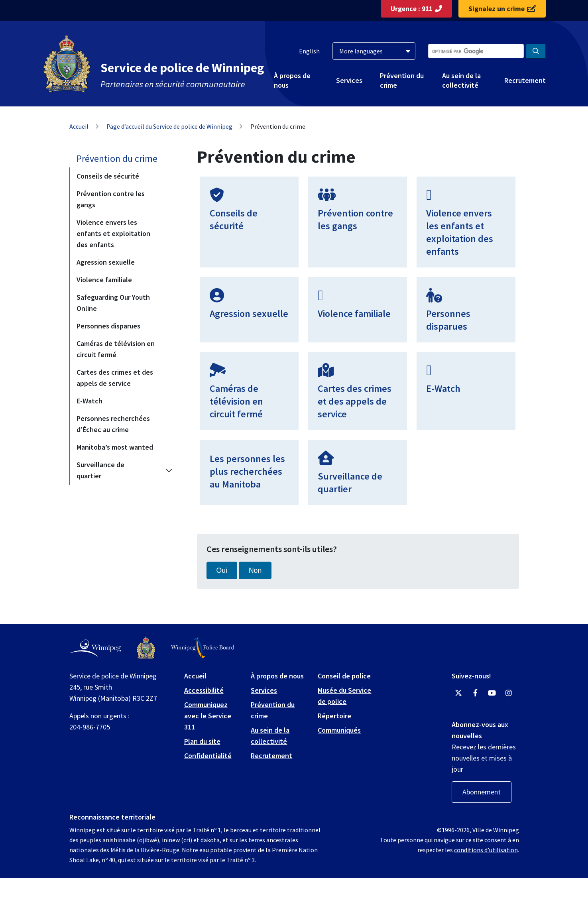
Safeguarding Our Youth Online (113, 303)
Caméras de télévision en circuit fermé (116, 349)
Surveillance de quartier (100, 470)
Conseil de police (344, 676)
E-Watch (89, 401)
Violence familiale (104, 280)
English (309, 51)
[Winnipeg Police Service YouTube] (492, 693)
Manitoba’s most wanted (115, 447)
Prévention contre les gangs (111, 199)
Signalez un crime (502, 9)
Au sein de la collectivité (461, 80)
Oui (222, 570)
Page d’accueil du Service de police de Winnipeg (169, 126)
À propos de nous (292, 80)
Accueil (79, 126)
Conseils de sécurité (108, 176)
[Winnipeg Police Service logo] (146, 648)
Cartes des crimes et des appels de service (115, 378)
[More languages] (374, 51)
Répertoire (334, 716)
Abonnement (482, 792)
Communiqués (339, 730)
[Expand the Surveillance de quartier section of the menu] (169, 470)
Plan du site (202, 741)
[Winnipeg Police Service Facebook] (475, 693)
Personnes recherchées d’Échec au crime (113, 424)
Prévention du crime (402, 80)
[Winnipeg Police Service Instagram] (509, 693)
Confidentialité (208, 756)
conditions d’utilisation (486, 850)
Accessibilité (204, 690)
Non (255, 570)
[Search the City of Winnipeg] (476, 51)
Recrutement (525, 80)
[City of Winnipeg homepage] (95, 648)
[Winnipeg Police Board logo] (203, 648)
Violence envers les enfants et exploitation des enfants (113, 233)
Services (349, 80)
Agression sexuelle (106, 262)
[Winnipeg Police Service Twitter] (458, 693)
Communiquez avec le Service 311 (208, 716)
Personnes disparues (108, 326)
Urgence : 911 (416, 9)
